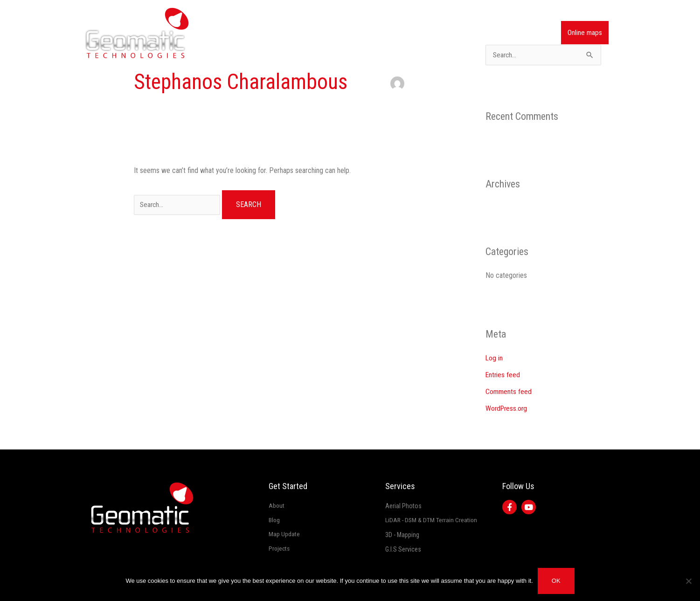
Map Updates (448, 33)
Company (350, 33)
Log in (494, 358)
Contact (534, 33)
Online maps (585, 33)
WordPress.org (507, 409)
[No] (688, 581)
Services (401, 33)
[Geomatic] (137, 32)
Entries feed (503, 375)
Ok (556, 581)
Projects (495, 33)
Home (313, 33)
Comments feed (509, 392)
